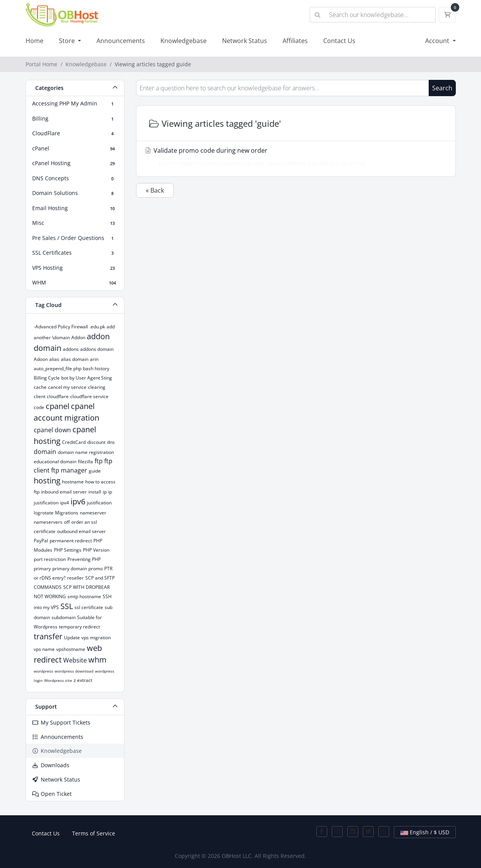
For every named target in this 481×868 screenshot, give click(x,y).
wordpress (43, 671)
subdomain (64, 617)
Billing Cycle (47, 378)
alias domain (75, 359)
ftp (99, 461)
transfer (48, 636)
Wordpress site (58, 680)
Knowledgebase (184, 41)
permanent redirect (71, 541)
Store (68, 41)
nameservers (48, 522)
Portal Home (41, 64)
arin (94, 359)
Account (438, 41)
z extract (83, 680)
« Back (155, 190)
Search (442, 88)
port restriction (50, 559)
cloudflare (58, 396)
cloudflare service (89, 396)
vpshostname (71, 649)
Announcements (121, 41)
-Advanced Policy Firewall (61, 327)
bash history (96, 368)
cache (40, 387)
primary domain (70, 569)
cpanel (58, 406)
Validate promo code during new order (294, 157)
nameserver (93, 513)
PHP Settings (68, 550)
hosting (47, 481)
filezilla (85, 462)
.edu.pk (97, 327)
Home (34, 41)
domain (45, 452)
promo (96, 569)
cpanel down (52, 430)
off (67, 522)
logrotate (44, 513)
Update (72, 638)
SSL (67, 606)
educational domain (55, 462)
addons (71, 349)
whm (97, 660)
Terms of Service (94, 833)
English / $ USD (425, 832)
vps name (44, 649)
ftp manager (69, 470)
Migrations (67, 513)
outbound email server (81, 531)
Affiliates (295, 41)
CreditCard (74, 442)
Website (75, 660)
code (39, 407)
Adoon (41, 359)
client (40, 396)
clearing (97, 387)
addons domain (97, 349)
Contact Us (339, 41)
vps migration (96, 638)
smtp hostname (84, 596)
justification (99, 503)
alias (54, 359)
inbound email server (64, 492)
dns (111, 442)
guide (95, 471)
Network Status (245, 41)
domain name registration (86, 452)
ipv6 (78, 501)
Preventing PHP (84, 559)
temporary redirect (79, 627)
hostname (73, 482)
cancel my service (67, 387)
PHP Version (96, 550)
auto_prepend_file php (58, 368)
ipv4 (65, 503)
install (95, 492)
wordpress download (74, 671)
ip (105, 492)
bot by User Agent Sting (87, 378)
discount (96, 442)
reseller (75, 578)
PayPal (41, 541)
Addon (78, 337)
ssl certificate (89, 607)
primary (42, 569)
